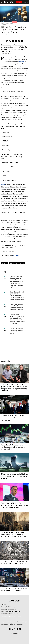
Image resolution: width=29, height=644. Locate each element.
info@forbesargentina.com (10, 609)
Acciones (5, 263)
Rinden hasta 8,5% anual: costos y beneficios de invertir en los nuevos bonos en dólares (13, 447)
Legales (21, 623)
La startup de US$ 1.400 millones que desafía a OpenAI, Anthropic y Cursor (16, 331)
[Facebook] (10, 629)
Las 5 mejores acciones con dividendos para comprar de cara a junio (14, 590)
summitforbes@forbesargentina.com (12, 612)
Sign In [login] (26, 2)
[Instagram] (15, 629)
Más (16, 272)
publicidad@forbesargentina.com (12, 607)
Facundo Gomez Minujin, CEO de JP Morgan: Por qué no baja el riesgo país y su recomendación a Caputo (14, 505)
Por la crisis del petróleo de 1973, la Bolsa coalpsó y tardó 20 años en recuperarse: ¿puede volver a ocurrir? (14, 534)
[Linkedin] (20, 629)
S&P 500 (22, 62)
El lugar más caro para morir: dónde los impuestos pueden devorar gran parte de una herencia (14, 476)
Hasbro (3, 185)
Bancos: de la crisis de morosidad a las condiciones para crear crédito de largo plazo (17, 307)
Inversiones (13, 263)
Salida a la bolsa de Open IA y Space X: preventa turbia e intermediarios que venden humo (14, 418)
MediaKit (3, 621)
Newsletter (9, 621)
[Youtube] (17, 629)
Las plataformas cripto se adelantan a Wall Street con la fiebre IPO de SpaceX (14, 563)
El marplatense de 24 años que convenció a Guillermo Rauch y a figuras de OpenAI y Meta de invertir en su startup (17, 296)
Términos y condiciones (12, 623)
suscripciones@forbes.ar (12, 614)
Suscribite (19, 2)
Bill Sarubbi (4, 35)
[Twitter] (12, 629)
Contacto (15, 621)
